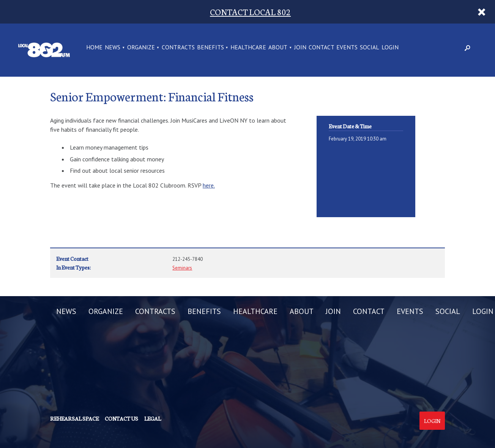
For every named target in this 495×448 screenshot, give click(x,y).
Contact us (121, 418)
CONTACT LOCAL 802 (250, 12)
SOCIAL (370, 48)
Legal (153, 418)
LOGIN (390, 48)
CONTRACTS (178, 48)
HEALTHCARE (248, 48)
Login (432, 421)
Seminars (182, 268)
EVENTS (347, 48)
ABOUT (278, 48)
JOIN (300, 48)
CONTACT (322, 48)
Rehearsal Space (74, 418)
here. (209, 185)
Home (94, 48)
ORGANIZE (141, 48)
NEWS (113, 48)
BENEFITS (210, 48)
